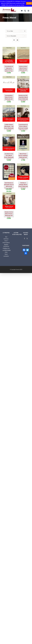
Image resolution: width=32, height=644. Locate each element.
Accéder (29, 3)
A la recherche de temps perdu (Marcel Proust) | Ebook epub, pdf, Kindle (9, 70)
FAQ (6, 252)
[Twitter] (27, 238)
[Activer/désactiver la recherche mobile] (25, 11)
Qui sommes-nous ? (6, 239)
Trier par (10, 31)
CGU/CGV (6, 246)
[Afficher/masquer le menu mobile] (29, 11)
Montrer (11, 36)
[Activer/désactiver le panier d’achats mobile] (22, 11)
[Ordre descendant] (25, 31)
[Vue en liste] (17, 40)
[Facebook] (24, 238)
